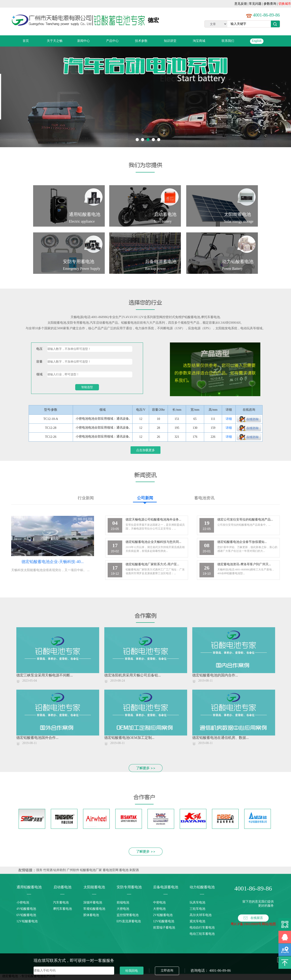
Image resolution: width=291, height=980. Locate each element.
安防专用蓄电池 (78, 323)
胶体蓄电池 (91, 915)
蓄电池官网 (111, 870)
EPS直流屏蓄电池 (129, 921)
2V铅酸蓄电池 (163, 915)
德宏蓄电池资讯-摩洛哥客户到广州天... (244, 564)
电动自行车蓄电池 (202, 928)
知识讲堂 (170, 41)
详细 (229, 419)
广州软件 (73, 870)
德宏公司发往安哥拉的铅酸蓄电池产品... (245, 520)
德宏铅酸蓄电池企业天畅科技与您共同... (153, 542)
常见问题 (255, 4)
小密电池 (23, 902)
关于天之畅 (55, 41)
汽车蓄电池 (61, 902)
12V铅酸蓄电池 (27, 921)
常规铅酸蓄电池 (94, 909)
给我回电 (132, 971)
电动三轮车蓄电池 (202, 934)
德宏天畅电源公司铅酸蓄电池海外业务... (153, 520)
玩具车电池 (197, 902)
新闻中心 (83, 41)
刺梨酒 (134, 870)
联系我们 (228, 41)
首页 (26, 41)
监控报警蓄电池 (128, 915)
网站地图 (269, 924)
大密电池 (123, 909)
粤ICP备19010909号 (246, 924)
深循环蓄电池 (93, 902)
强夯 (39, 870)
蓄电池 (124, 870)
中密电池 (159, 902)
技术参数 (141, 41)
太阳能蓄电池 (57, 323)
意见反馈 (241, 4)
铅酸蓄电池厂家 (91, 870)
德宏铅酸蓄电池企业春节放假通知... (242, 542)
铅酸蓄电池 (192, 317)
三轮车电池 (197, 909)
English (257, 41)
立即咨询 (167, 970)
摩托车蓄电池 (62, 909)
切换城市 (285, 4)
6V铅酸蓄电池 (26, 915)
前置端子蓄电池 (164, 928)
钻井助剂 (60, 870)
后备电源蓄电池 (166, 887)
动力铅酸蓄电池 (202, 887)
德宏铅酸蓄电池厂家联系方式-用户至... (152, 564)
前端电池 (123, 902)
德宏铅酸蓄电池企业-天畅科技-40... (53, 562)
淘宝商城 (199, 41)
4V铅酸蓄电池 (26, 909)
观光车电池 (197, 921)
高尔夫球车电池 (201, 915)
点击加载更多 (145, 450)
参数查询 (270, 4)
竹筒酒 (48, 870)
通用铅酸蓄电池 (29, 887)
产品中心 (112, 41)
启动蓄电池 (62, 887)
